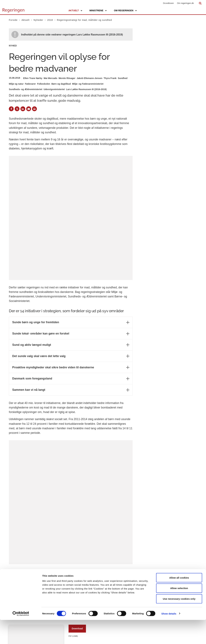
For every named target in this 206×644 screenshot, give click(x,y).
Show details (169, 638)
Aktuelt (74, 10)
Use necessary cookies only (179, 623)
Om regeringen (124, 10)
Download (77, 533)
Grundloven (168, 3)
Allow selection (179, 612)
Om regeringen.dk (185, 3)
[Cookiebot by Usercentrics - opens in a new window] (21, 638)
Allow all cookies (179, 602)
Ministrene (96, 10)
